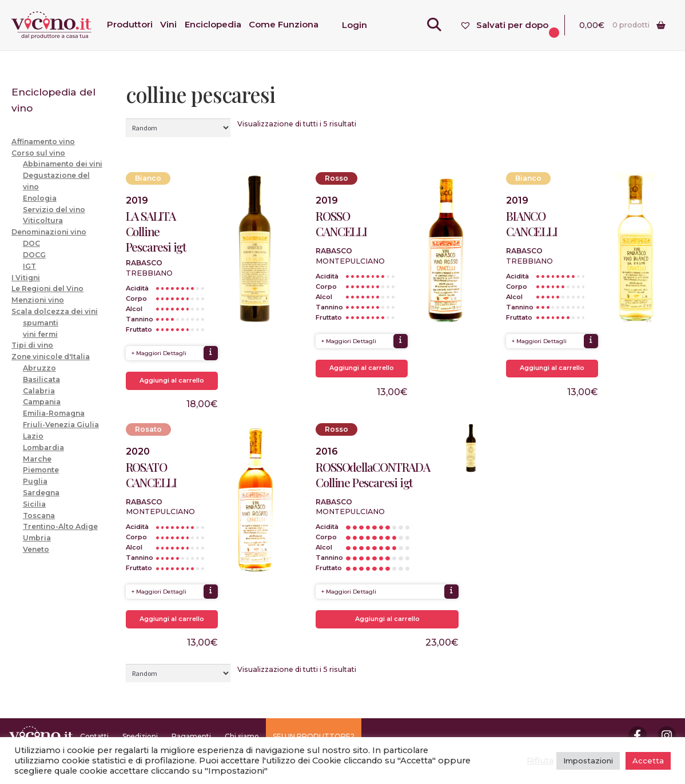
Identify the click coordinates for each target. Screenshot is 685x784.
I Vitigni (26, 278)
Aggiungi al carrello (172, 380)
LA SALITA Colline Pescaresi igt (156, 231)
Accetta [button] (648, 761)
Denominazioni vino (49, 232)
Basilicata (41, 379)
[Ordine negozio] (178, 128)
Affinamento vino (43, 142)
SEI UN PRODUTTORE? (314, 736)
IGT (29, 266)
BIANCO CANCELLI (531, 224)
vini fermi (40, 334)
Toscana (39, 516)
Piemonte (41, 470)
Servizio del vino (54, 210)
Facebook (638, 735)
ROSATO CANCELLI (151, 475)
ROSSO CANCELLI (341, 224)
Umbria (37, 538)
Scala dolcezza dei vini (55, 311)
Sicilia (34, 504)
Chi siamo (242, 736)
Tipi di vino (32, 345)
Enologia (40, 198)
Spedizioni (140, 736)
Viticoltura (43, 220)
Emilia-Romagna (54, 413)
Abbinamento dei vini (63, 164)
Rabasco (144, 263)
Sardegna (41, 493)
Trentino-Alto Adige (60, 526)
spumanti (41, 323)
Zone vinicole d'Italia (51, 357)
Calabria (39, 391)
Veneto (36, 549)
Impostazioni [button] (588, 761)
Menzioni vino (38, 300)
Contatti (94, 736)
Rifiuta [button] (540, 761)
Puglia (35, 481)
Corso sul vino (38, 153)
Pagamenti (191, 736)
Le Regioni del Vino (47, 288)
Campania (42, 402)
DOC (31, 243)
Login (355, 25)
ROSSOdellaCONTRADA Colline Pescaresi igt (373, 475)
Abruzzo (39, 368)
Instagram (667, 735)
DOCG (34, 255)
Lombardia (43, 447)
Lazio (33, 436)
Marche (37, 459)
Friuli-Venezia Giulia (61, 425)
